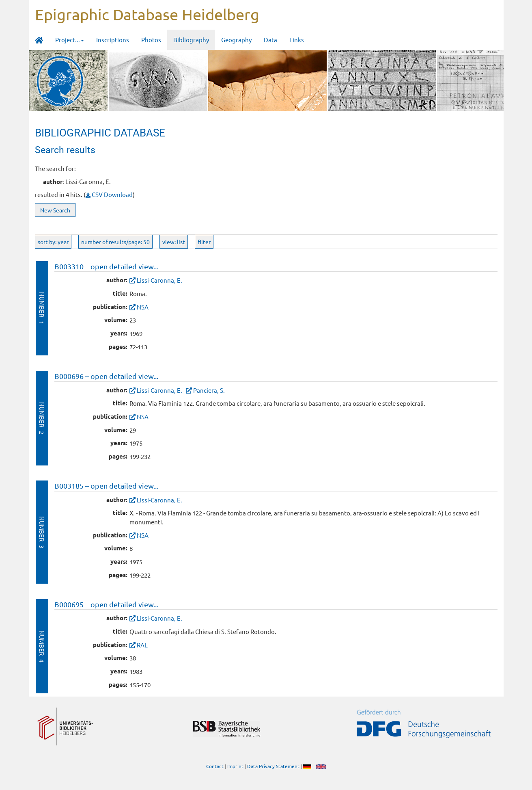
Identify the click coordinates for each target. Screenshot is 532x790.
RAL (142, 645)
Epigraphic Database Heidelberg (147, 14)
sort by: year (53, 242)
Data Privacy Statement (273, 766)
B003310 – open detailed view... (106, 266)
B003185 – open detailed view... (106, 486)
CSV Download (109, 194)
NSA (143, 307)
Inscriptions (113, 40)
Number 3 (42, 532)
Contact (215, 766)
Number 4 (42, 646)
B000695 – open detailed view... (106, 604)
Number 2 (42, 418)
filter (204, 242)
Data (270, 40)
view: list (174, 242)
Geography (236, 40)
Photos (151, 40)
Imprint (235, 766)
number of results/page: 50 (115, 242)
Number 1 (42, 308)
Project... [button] (70, 40)
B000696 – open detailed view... (106, 376)
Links (297, 40)
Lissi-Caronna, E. (159, 280)
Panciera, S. (209, 390)
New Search (55, 210)
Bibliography (191, 40)
